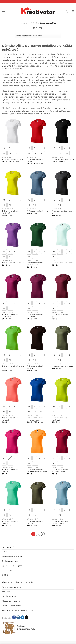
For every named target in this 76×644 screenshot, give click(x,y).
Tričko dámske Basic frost (62, 263)
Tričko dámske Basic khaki (62, 366)
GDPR (5, 575)
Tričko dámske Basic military (35, 522)
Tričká (34, 23)
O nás (5, 552)
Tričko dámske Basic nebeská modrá (60, 522)
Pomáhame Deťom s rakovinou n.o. (19, 610)
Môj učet (6, 591)
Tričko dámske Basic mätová (10, 522)
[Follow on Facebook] (14, 617)
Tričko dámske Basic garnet (60, 315)
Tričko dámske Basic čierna (63, 159)
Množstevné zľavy (10, 596)
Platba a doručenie (11, 601)
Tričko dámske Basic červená (35, 160)
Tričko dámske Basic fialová (13, 263)
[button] (3, 11)
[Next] (42, 534)
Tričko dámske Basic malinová (10, 470)
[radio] (4, 148)
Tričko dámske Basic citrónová (10, 212)
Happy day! (7, 570)
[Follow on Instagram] (18, 617)
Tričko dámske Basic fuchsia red (10, 315)
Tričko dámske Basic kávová (35, 367)
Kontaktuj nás (9, 547)
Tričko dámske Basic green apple (13, 367)
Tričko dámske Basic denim (38, 211)
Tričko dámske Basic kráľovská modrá (35, 419)
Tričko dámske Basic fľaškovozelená (35, 264)
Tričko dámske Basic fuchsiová (35, 315)
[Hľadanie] (67, 11)
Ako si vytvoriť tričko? (12, 556)
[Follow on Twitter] (22, 617)
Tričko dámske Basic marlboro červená (60, 470)
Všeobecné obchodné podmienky (18, 582)
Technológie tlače (10, 561)
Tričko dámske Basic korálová (10, 419)
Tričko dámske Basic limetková (60, 419)
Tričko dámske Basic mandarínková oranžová (37, 470)
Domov (23, 23)
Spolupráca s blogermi (13, 566)
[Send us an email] (26, 617)
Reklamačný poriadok (12, 587)
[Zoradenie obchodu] (38, 36)
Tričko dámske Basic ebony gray (63, 212)
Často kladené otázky (12, 605)
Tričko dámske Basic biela (12, 159)
